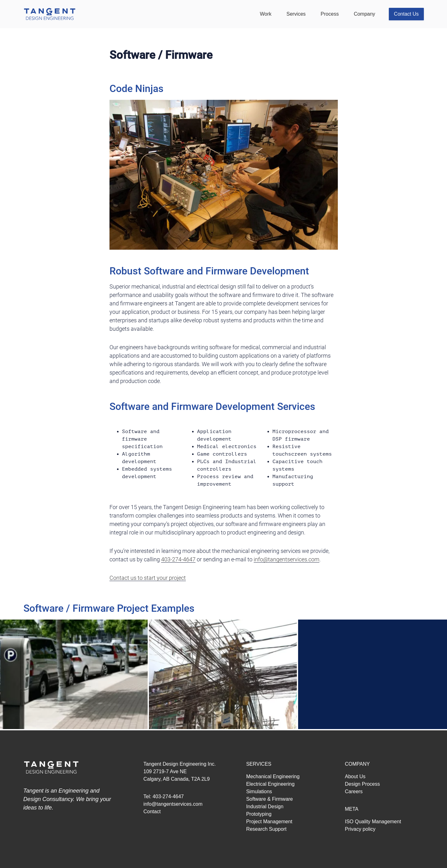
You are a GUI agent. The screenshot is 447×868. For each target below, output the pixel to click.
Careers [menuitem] (354, 791)
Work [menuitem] (266, 14)
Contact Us (406, 14)
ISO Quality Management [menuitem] (373, 822)
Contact (152, 812)
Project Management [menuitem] (269, 822)
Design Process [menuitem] (362, 784)
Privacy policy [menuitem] (360, 829)
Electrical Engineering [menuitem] (270, 784)
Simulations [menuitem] (259, 791)
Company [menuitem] (364, 14)
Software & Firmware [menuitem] (269, 799)
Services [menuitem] (296, 14)
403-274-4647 (178, 559)
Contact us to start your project (148, 578)
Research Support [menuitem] (266, 829)
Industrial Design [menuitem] (265, 807)
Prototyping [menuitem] (259, 814)
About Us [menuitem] (355, 776)
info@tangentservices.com (287, 559)
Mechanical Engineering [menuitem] (273, 776)
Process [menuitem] (330, 14)
